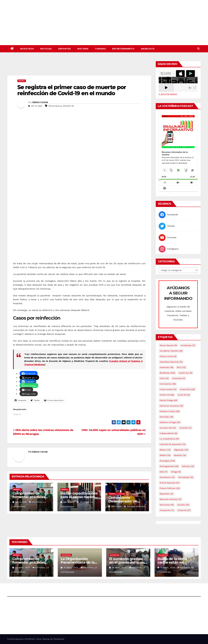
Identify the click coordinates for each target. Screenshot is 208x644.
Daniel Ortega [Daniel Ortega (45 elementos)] (168, 400)
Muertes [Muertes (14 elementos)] (180, 455)
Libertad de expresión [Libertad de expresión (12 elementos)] (173, 444)
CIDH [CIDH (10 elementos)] (164, 378)
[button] (198, 49)
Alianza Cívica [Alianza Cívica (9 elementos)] (168, 356)
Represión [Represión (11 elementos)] (166, 494)
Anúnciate (148, 49)
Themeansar (59, 639)
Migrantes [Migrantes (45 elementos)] (181, 450)
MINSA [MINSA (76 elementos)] (165, 455)
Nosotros (27, 49)
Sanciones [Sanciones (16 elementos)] (167, 505)
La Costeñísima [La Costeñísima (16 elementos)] (169, 439)
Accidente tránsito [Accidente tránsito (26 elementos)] (171, 351)
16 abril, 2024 (71, 568)
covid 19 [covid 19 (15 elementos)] (184, 395)
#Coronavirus (55, 106)
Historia (83, 49)
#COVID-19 (68, 106)
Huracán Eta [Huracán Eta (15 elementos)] (168, 428)
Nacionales (66, 555)
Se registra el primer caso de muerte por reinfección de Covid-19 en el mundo (72, 90)
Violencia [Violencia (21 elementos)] (184, 510)
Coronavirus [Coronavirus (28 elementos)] (168, 384)
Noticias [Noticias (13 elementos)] (188, 466)
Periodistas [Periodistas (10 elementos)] (186, 477)
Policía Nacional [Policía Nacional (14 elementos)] (169, 483)
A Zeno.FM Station (168, 94)
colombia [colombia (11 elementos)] (179, 378)
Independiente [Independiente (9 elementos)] (168, 433)
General (22, 81)
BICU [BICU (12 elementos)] (181, 367)
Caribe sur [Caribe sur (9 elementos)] (185, 373)
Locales (122, 494)
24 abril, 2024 (23, 568)
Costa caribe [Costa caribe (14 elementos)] (168, 389)
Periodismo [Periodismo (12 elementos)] (167, 477)
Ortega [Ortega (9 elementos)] (176, 472)
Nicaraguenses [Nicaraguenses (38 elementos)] (169, 466)
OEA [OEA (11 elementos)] (163, 472)
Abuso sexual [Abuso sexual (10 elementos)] (168, 345)
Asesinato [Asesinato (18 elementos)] (166, 367)
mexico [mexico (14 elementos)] (165, 450)
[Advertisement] (79, 68)
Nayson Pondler (135, 506)
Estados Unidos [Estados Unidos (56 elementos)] (170, 411)
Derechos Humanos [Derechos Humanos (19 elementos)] (171, 406)
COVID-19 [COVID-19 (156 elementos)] (167, 395)
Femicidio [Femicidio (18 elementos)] (166, 417)
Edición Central (40, 102)
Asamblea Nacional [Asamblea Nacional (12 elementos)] (171, 362)
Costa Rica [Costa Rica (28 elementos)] (187, 389)
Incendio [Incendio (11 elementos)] (185, 428)
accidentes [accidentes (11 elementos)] (188, 345)
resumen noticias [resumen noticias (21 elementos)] (171, 499)
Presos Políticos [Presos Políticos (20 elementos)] (170, 488)
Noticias (46, 49)
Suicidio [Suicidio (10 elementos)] (183, 505)
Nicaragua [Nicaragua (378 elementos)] (167, 461)
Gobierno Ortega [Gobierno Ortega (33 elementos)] (170, 422)
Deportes (65, 49)
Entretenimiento (123, 49)
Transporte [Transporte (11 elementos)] (167, 510)
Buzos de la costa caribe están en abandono (172, 562)
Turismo (100, 49)
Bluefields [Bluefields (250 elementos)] (167, 373)
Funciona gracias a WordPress (21, 639)
